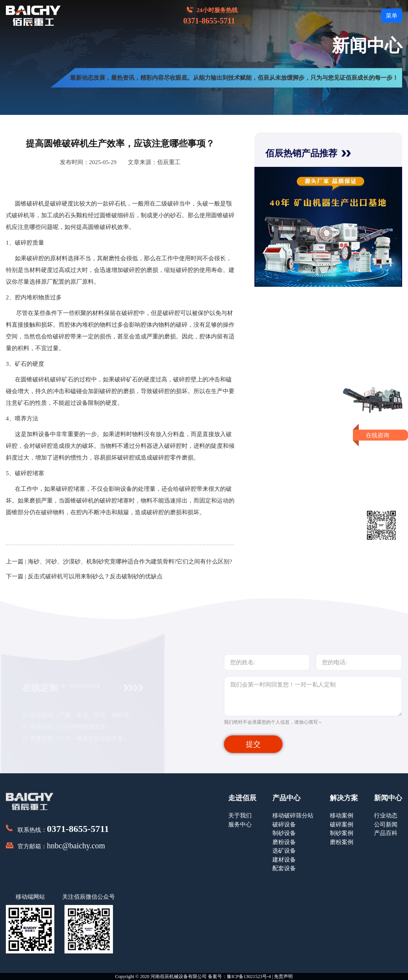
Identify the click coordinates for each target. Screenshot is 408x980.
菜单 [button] (392, 16)
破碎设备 (284, 824)
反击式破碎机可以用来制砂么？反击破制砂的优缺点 (95, 576)
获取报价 (381, 451)
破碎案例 (342, 824)
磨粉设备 (284, 842)
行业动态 (386, 815)
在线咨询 (382, 435)
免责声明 (283, 976)
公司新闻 (386, 824)
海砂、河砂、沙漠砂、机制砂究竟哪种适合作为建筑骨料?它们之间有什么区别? (130, 562)
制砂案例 (342, 833)
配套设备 (284, 868)
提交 (253, 744)
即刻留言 (381, 465)
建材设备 (284, 860)
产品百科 (386, 833)
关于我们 (240, 815)
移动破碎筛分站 (293, 815)
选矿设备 (284, 851)
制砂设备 (284, 833)
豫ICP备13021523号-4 (249, 976)
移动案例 (342, 815)
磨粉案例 (342, 842)
